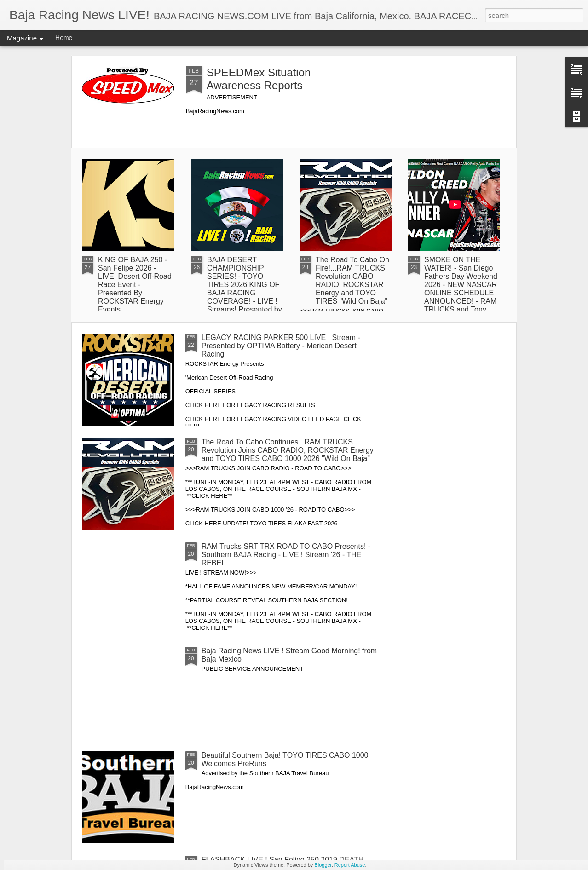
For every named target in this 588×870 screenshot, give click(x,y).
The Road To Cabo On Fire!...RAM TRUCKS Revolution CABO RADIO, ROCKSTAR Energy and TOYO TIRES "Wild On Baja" (352, 280)
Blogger (323, 865)
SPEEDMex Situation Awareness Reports (259, 79)
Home (64, 38)
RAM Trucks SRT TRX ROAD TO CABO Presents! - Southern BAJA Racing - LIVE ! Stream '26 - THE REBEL (286, 555)
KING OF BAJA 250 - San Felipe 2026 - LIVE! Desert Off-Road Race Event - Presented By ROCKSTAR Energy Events (135, 285)
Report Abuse (350, 865)
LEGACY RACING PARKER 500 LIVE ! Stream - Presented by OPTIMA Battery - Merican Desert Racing (281, 346)
